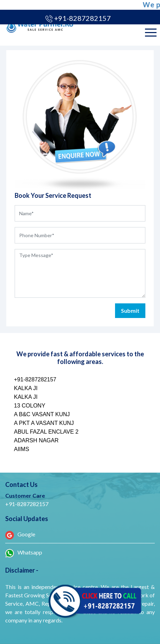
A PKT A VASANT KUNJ (44, 423)
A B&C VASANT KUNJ (42, 414)
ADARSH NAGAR (36, 440)
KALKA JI (26, 388)
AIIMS (22, 449)
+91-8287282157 (83, 18)
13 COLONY (30, 406)
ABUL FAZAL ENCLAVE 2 (46, 432)
